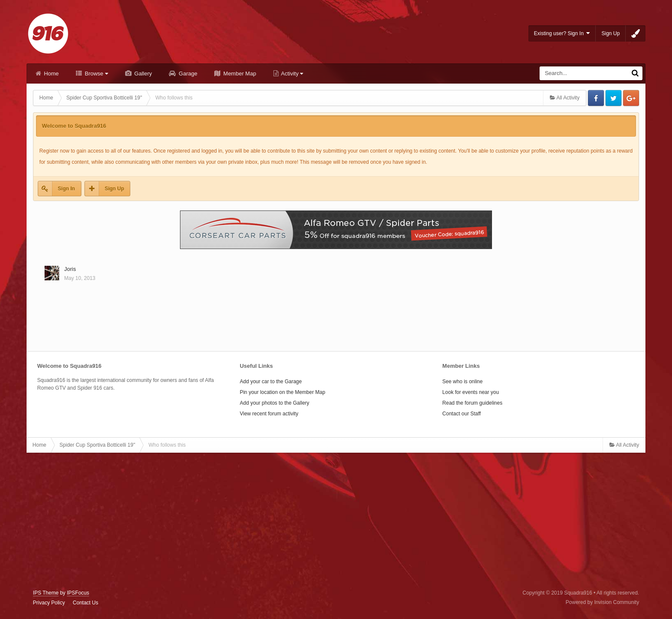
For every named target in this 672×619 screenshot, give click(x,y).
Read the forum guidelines (472, 403)
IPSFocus (78, 593)
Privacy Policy (49, 603)
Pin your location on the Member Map (282, 392)
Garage (187, 74)
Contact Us (85, 603)
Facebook (596, 98)
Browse (96, 74)
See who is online (462, 382)
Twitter (613, 98)
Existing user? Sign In (562, 33)
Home (51, 74)
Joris (70, 269)
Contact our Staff (462, 414)
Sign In (66, 189)
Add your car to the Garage (271, 382)
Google (631, 98)
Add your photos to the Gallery (274, 403)
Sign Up (610, 33)
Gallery (142, 74)
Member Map (239, 74)
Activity (292, 74)
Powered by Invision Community (602, 602)
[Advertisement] (336, 521)
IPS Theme (46, 593)
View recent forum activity (269, 414)
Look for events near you (471, 392)
